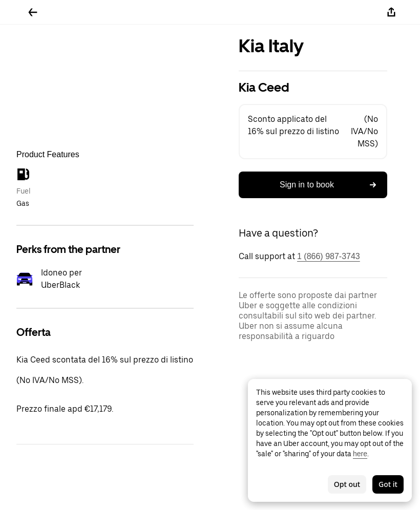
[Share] (391, 12)
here (360, 454)
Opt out (347, 484)
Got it (388, 484)
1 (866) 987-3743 (329, 256)
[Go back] (33, 12)
